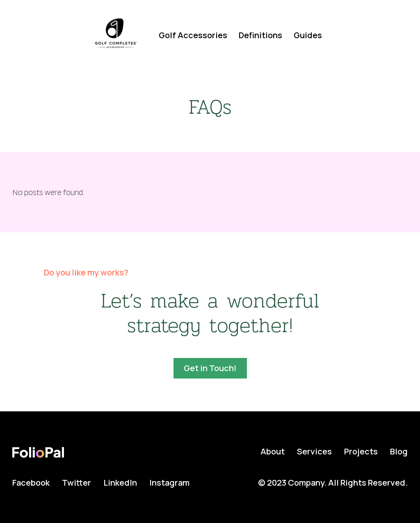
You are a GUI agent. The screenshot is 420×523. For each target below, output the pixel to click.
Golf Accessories (193, 35)
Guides (308, 35)
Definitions (260, 35)
